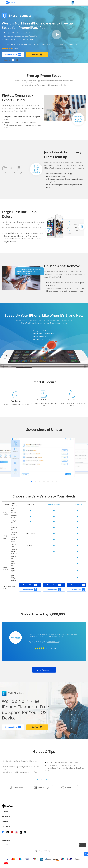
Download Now (13, 54)
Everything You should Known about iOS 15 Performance (22, 772)
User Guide (16, 788)
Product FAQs (41, 788)
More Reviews (44, 670)
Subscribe (82, 844)
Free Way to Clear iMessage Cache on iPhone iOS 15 (64, 765)
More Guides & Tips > (44, 780)
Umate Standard (54, 504)
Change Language (44, 850)
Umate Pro (78, 504)
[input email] (40, 844)
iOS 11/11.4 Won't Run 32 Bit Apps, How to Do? (62, 762)
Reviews (17, 49)
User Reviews (45, 648)
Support (66, 788)
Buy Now (37, 54)
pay (57, 35)
